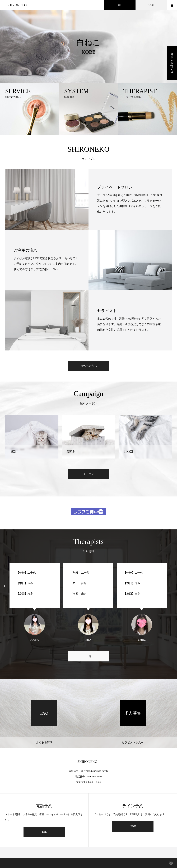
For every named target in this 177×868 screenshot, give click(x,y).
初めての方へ (88, 366)
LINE (151, 5)
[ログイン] (171, 863)
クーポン (88, 474)
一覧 (88, 656)
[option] (88, 41)
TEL (120, 5)
